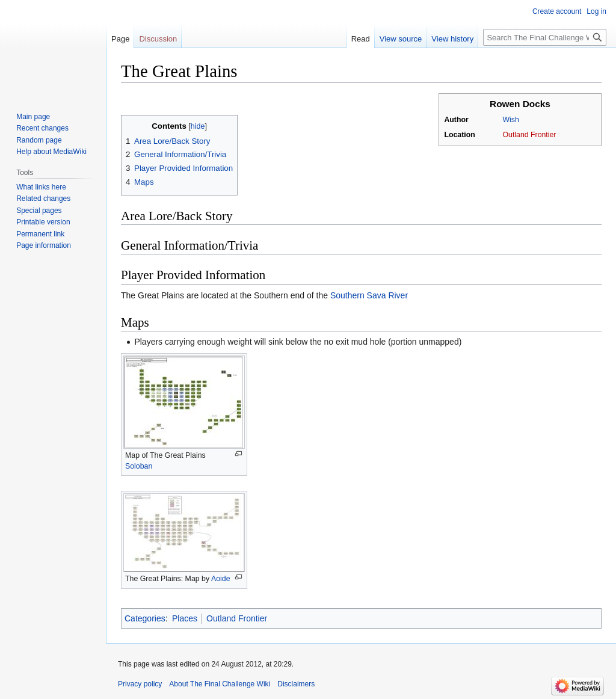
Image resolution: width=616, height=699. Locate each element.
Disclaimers (296, 684)
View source (401, 39)
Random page (39, 140)
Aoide (221, 579)
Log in (596, 11)
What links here (41, 187)
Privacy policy (140, 684)
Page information (44, 245)
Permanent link (40, 234)
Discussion (158, 39)
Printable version (43, 222)
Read (361, 39)
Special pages (39, 211)
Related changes (43, 199)
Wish (510, 120)
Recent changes (42, 128)
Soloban (139, 466)
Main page (33, 117)
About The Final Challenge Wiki (220, 684)
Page (120, 39)
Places (185, 618)
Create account (557, 11)
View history (452, 39)
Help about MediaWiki (51, 152)
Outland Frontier (529, 135)
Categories (145, 618)
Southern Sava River (369, 295)
